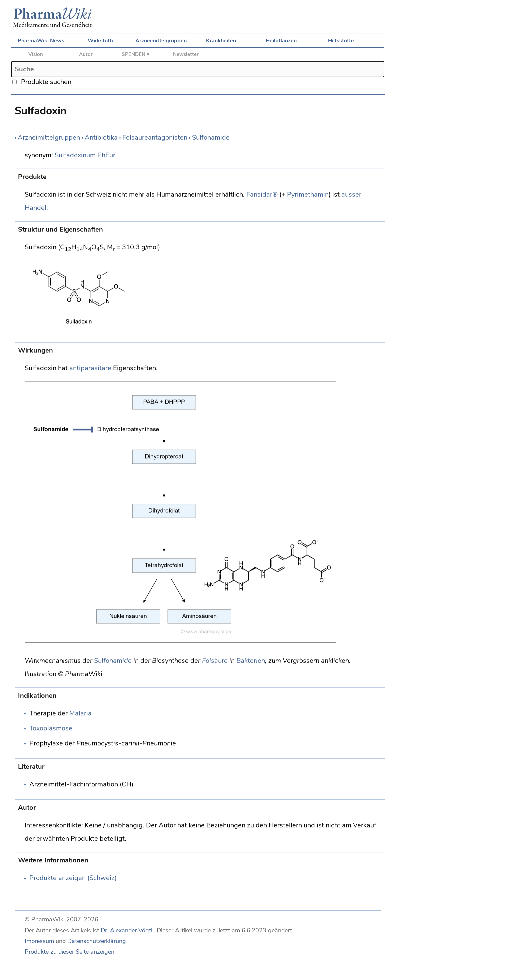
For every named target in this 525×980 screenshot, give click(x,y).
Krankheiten (221, 41)
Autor (86, 54)
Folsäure (215, 661)
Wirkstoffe (101, 41)
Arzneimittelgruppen (161, 41)
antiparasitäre (90, 368)
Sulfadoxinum (75, 155)
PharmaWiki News (41, 41)
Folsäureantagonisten (155, 137)
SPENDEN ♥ (136, 54)
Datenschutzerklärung (97, 941)
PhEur (106, 155)
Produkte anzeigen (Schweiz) (73, 878)
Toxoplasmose (51, 728)
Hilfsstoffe (341, 41)
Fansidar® (262, 194)
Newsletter (186, 54)
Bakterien (251, 661)
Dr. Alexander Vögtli (127, 930)
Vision (36, 54)
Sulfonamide (211, 137)
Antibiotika (101, 137)
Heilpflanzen (281, 41)
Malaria (80, 713)
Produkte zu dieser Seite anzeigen (69, 952)
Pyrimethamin (308, 194)
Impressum (39, 941)
